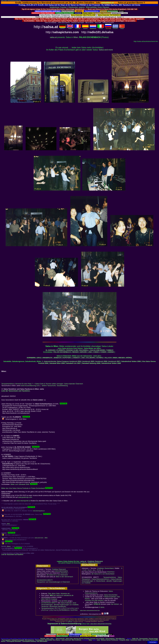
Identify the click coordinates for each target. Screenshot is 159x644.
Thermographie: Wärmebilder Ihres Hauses (48, 640)
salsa (52, 639)
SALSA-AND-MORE (98, 350)
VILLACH (108, 358)
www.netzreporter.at (23, 501)
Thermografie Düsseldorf (14, 641)
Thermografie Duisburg (29, 641)
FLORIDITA (61, 350)
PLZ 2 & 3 (67, 608)
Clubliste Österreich (59, 569)
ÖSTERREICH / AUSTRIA (68, 610)
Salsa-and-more (106, 50)
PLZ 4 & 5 (75, 608)
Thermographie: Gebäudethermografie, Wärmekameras (18, 640)
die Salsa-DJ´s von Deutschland (103, 574)
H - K (92, 570)
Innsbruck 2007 (114, 361)
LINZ (83, 358)
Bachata (43, 639)
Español (85, 28)
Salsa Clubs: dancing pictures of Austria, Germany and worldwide (85, 639)
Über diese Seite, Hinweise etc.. (59, 594)
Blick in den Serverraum (65, 577)
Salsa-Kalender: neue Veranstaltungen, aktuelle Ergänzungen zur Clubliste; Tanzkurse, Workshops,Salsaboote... (60, 605)
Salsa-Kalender (60, 639)
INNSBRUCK (47, 358)
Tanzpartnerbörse (8, 384)
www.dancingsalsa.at (39, 511)
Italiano (101, 28)
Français (78, 28)
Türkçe (122, 28)
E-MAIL (102, 607)
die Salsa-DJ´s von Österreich (57, 575)
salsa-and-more (39, 538)
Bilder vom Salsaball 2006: (24, 484)
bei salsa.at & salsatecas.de (62, 595)
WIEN (115, 358)
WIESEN (121, 358)
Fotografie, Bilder (124, 640)
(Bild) (8, 524)
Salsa (48, 639)
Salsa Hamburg (110, 639)
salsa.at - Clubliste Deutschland (91, 563)
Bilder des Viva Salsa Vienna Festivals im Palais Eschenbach (27, 488)
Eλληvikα (115, 28)
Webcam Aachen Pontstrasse (110, 640)
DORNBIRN (31, 358)
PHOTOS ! (65, 573)
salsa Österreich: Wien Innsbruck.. (71, 640)
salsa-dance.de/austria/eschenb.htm (11, 1)
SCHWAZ (100, 358)
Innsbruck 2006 (101, 361)
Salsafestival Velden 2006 (131, 361)
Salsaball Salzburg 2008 (91, 363)
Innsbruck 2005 (88, 361)
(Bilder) (9, 546)
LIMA (90, 352)
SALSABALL (84, 350)
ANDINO (111, 352)
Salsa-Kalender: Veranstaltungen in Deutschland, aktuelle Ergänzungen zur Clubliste (102, 581)
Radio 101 (135, 639)
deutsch (62, 28)
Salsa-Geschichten (111, 595)
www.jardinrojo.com (25, 497)
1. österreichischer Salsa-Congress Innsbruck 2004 (62, 361)
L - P (96, 570)
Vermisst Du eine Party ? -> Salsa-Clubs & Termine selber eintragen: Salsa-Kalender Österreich (49, 384)
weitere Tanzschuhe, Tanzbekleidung (55, 386)
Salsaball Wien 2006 (57, 363)
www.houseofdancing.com (30, 386)
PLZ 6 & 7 (46, 610)
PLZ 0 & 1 (58, 608)
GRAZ (39, 358)
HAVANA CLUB (72, 350)
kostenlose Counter (58, 7)
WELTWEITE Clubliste (49, 599)
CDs (60, 601)
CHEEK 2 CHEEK (100, 352)
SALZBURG (91, 358)
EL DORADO (50, 350)
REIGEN (75, 352)
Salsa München (120, 639)
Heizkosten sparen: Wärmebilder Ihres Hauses (89, 7)
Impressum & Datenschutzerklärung (64, 624)
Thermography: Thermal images (149, 639)
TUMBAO (110, 350)
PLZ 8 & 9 (54, 610)
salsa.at (53, 37)
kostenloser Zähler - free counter (140, 640)
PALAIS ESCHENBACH (62, 352)
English (70, 28)
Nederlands (93, 28)
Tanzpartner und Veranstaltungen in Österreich (53, 582)
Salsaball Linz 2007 (73, 363)
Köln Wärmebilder (42, 641)
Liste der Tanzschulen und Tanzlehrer (16, 391)
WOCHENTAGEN (61, 571)
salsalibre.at (108, 3)
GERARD (83, 352)
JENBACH (57, 358)
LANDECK (76, 358)
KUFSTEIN (67, 358)
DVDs (65, 601)
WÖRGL (129, 358)
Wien (76, 37)
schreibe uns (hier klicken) (94, 600)
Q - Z (101, 570)
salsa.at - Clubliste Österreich (92, 561)
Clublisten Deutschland (105, 568)
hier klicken (115, 604)
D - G (87, 570)
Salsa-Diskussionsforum (100, 579)
